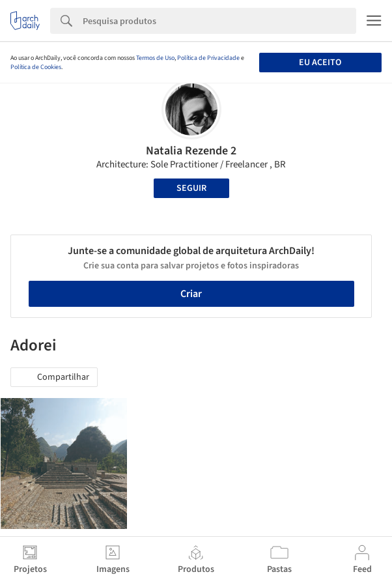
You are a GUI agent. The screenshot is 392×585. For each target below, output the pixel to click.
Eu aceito (320, 63)
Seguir (191, 188)
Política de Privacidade (208, 58)
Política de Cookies (36, 67)
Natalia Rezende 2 (191, 151)
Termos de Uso (155, 58)
